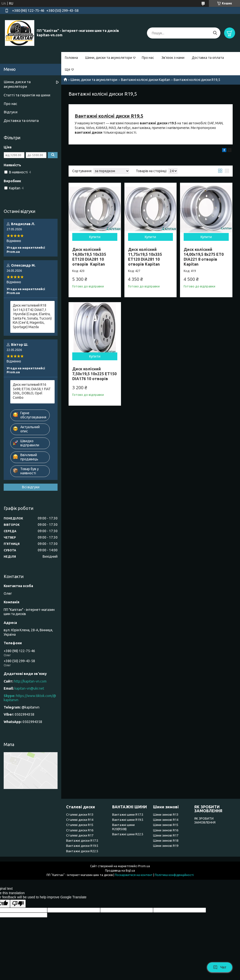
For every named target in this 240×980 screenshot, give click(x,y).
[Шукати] (215, 33)
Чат (220, 967)
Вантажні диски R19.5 (82, 846)
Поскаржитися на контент (134, 875)
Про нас (148, 58)
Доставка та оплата (208, 58)
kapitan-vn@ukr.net (29, 688)
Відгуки (11, 112)
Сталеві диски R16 (80, 830)
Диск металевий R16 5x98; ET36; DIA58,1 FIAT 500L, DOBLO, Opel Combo (32, 391)
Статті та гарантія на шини (27, 95)
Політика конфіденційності (174, 875)
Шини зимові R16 (166, 830)
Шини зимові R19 (166, 846)
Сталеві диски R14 (80, 820)
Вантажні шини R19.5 (128, 820)
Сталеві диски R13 (80, 814)
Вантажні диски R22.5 (82, 851)
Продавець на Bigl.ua (120, 870)
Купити (95, 237)
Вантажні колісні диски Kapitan (146, 80)
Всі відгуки (31, 487)
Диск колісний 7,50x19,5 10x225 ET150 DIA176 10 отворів (94, 374)
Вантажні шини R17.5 (128, 814)
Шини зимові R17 (166, 835)
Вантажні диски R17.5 (82, 840)
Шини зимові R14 (166, 820)
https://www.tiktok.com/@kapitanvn (30, 698)
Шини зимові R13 (166, 814)
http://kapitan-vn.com (30, 681)
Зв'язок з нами (173, 58)
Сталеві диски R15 (80, 825)
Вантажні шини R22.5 (128, 834)
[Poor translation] (18, 904)
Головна (71, 58)
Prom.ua (144, 866)
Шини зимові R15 (166, 825)
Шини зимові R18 (166, 840)
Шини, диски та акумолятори (109, 58)
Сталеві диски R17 (80, 835)
